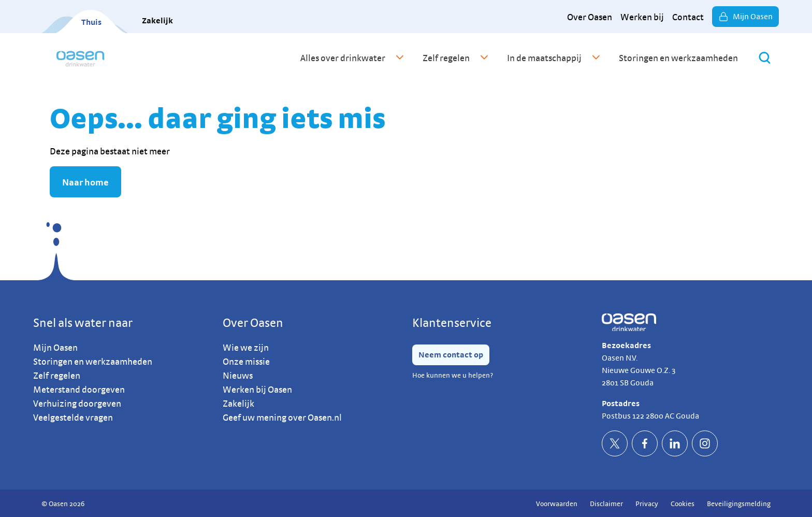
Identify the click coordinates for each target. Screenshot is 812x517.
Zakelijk (157, 20)
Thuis (91, 22)
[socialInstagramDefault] (705, 443)
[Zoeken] (765, 58)
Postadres (621, 403)
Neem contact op (451, 355)
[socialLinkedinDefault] (675, 443)
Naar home (85, 182)
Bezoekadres (626, 345)
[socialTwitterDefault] (615, 443)
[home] (80, 58)
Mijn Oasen (745, 17)
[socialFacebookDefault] (645, 443)
